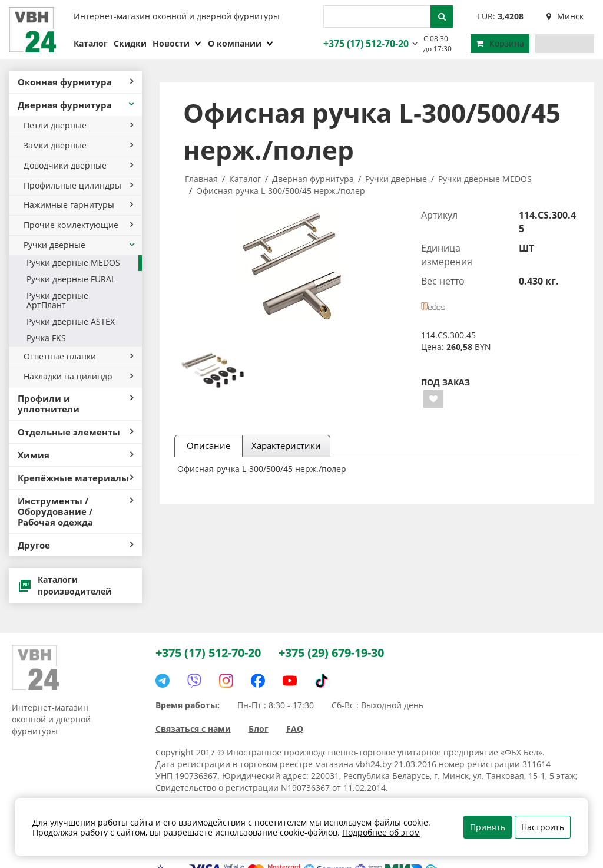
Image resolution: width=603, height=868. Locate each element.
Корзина (500, 43)
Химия (75, 455)
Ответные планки (78, 356)
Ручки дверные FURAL (71, 279)
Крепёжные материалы (75, 478)
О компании (241, 43)
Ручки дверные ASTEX (71, 321)
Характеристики (286, 445)
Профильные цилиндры (78, 185)
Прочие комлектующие (78, 225)
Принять (488, 827)
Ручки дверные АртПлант (57, 301)
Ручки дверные (80, 245)
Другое (75, 545)
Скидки (130, 43)
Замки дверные (78, 145)
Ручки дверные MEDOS (73, 263)
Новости (177, 43)
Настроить (543, 827)
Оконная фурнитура (75, 82)
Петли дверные (78, 125)
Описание (208, 445)
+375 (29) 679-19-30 (331, 653)
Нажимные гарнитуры (78, 205)
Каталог (91, 43)
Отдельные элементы (75, 432)
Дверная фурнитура (77, 105)
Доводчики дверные (78, 165)
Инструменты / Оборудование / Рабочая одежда (75, 511)
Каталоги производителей (64, 585)
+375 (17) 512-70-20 (365, 44)
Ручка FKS (46, 338)
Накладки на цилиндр (78, 376)
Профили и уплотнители (75, 404)
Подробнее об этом (381, 832)
